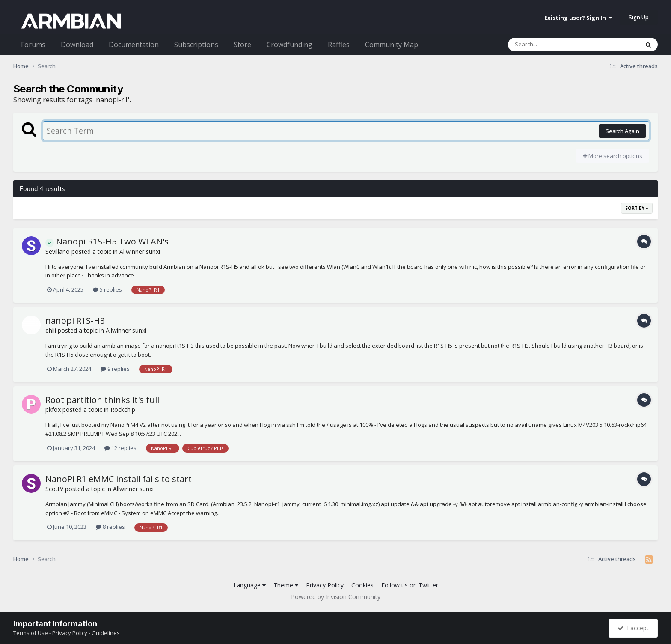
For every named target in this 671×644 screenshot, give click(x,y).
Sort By (637, 208)
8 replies (110, 527)
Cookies (362, 585)
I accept (633, 628)
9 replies (115, 369)
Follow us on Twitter (410, 585)
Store (242, 45)
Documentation (134, 45)
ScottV (54, 489)
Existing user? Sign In (578, 18)
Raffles (339, 45)
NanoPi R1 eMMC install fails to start (119, 479)
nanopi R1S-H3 (75, 321)
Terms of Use (31, 633)
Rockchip (123, 410)
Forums (33, 45)
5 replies (107, 289)
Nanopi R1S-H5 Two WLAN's (107, 241)
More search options (613, 156)
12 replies (120, 448)
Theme (286, 585)
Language (249, 585)
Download (77, 45)
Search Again (622, 131)
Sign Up (639, 17)
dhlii (51, 330)
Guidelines (106, 633)
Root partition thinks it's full (102, 400)
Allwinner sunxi (140, 252)
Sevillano (58, 252)
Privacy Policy (325, 585)
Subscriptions (196, 45)
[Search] (551, 45)
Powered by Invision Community (336, 597)
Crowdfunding (289, 45)
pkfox (53, 410)
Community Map (392, 45)
